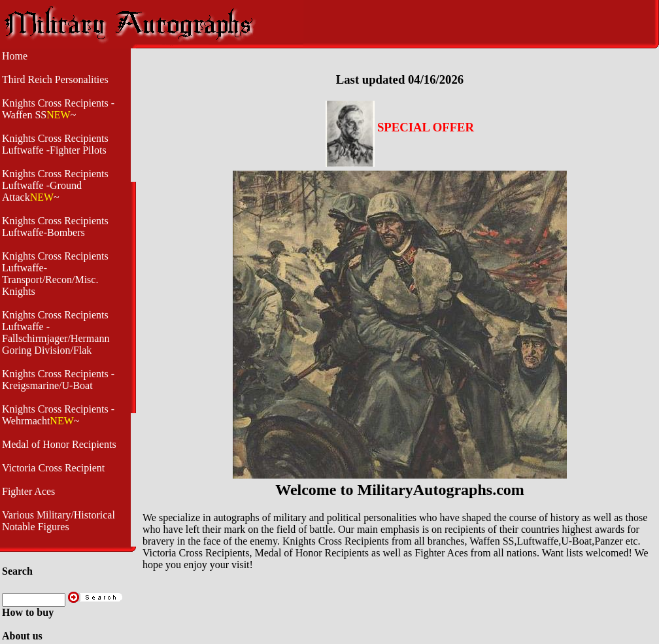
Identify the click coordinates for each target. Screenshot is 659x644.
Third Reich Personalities (55, 79)
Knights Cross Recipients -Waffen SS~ (58, 109)
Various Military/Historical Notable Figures (59, 521)
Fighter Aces (28, 491)
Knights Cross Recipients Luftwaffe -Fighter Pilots (55, 144)
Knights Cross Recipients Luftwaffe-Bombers (55, 227)
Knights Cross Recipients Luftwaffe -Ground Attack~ (55, 185)
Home (15, 56)
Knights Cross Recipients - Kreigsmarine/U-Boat (58, 380)
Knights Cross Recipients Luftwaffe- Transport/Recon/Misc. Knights (55, 274)
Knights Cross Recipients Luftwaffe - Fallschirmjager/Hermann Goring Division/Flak (56, 332)
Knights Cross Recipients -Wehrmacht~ (58, 415)
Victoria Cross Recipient (53, 468)
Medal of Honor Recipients (59, 444)
